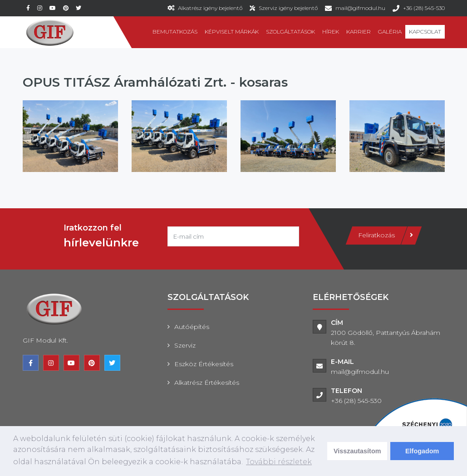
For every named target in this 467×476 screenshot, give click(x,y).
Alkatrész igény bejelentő (210, 8)
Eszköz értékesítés (204, 364)
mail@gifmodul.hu (360, 8)
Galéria (390, 32)
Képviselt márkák (232, 32)
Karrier (359, 32)
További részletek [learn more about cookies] (279, 462)
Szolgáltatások (290, 32)
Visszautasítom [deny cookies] (357, 451)
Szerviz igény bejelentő (288, 8)
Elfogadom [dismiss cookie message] (422, 451)
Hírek (331, 32)
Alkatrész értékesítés (207, 383)
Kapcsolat (425, 32)
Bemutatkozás (175, 32)
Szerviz (185, 345)
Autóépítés (192, 327)
